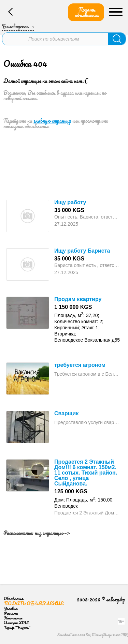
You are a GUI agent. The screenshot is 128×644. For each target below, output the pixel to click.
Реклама (11, 613)
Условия (11, 608)
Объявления (13, 598)
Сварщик (66, 413)
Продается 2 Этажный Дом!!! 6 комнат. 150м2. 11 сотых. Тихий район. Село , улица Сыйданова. (86, 473)
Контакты (13, 618)
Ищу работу (70, 202)
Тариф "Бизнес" (17, 627)
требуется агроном (80, 365)
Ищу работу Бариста (82, 251)
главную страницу (52, 121)
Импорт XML (16, 623)
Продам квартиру (78, 299)
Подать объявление (87, 12)
